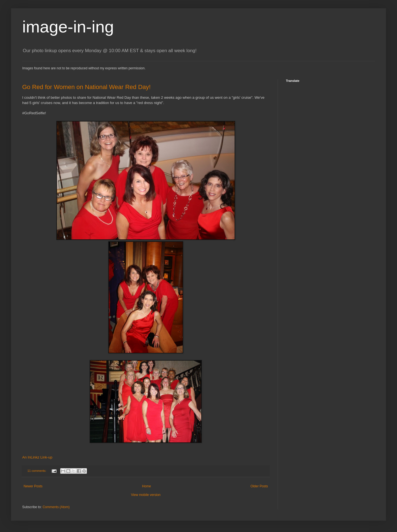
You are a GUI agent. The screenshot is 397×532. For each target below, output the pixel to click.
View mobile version (146, 495)
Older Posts (259, 486)
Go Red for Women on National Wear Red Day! (86, 87)
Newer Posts (33, 486)
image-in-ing (68, 27)
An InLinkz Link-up (37, 457)
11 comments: (37, 471)
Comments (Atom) (56, 507)
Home (147, 486)
